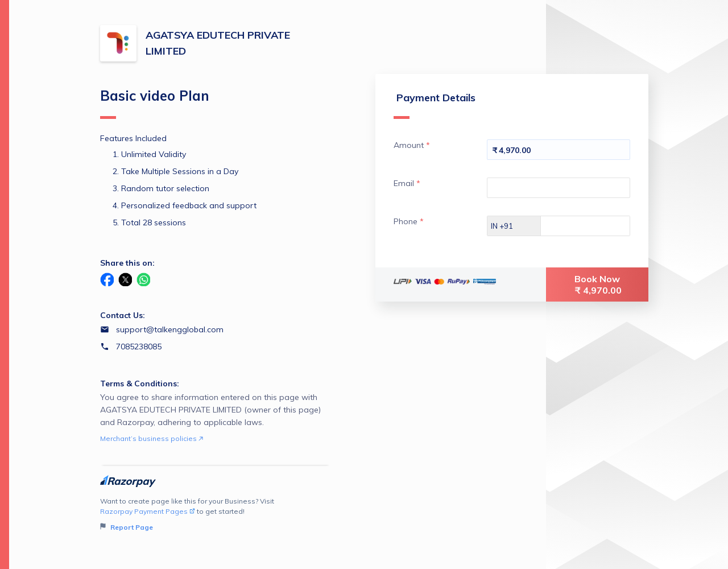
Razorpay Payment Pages (148, 511)
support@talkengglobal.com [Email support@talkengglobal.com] (170, 329)
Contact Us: (123, 315)
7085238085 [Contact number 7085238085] (139, 347)
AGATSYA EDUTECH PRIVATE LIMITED (218, 43)
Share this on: (127, 263)
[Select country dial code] (514, 226)
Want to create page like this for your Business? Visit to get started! (215, 515)
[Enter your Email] (559, 188)
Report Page (127, 527)
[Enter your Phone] (595, 226)
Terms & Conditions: (140, 384)
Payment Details (435, 105)
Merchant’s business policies (152, 438)
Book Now (598, 284)
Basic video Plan (155, 103)
